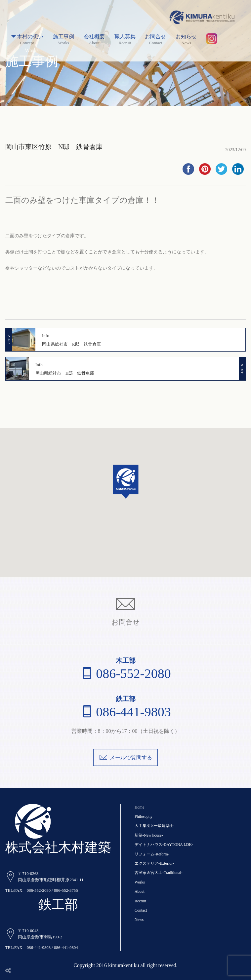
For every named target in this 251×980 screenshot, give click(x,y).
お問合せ (155, 37)
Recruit (140, 901)
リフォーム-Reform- (152, 854)
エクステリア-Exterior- (154, 863)
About (140, 891)
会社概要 (94, 37)
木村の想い (27, 37)
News (139, 920)
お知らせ (186, 37)
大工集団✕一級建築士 (154, 826)
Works (140, 882)
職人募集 (125, 37)
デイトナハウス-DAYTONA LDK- (164, 845)
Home (139, 807)
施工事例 (63, 37)
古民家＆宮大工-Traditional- (159, 873)
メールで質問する (125, 757)
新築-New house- (149, 835)
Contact (141, 910)
